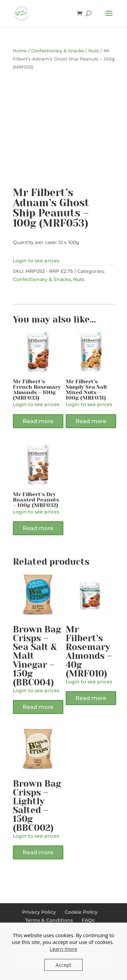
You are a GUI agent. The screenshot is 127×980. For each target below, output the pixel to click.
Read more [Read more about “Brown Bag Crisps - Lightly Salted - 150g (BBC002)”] (38, 852)
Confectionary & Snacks (58, 51)
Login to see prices (36, 261)
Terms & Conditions (49, 920)
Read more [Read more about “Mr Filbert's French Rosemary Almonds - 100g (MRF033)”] (38, 421)
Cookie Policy (81, 912)
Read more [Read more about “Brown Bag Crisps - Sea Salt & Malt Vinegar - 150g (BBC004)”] (38, 707)
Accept (63, 965)
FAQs (88, 920)
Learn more (63, 949)
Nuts (94, 51)
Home (20, 51)
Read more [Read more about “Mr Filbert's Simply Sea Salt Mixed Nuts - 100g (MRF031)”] (91, 421)
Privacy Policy (39, 912)
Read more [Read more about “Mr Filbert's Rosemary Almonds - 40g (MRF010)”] (91, 698)
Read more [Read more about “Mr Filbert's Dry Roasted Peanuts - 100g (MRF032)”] (38, 528)
